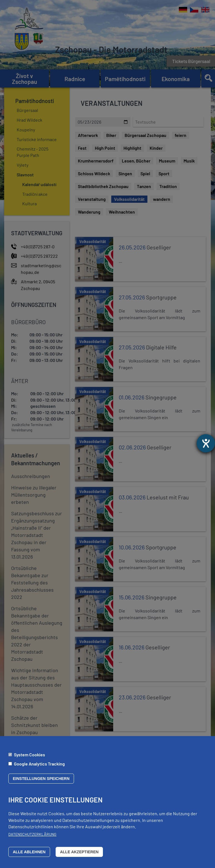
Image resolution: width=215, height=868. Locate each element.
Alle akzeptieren (79, 852)
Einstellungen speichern (41, 779)
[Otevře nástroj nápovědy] (206, 443)
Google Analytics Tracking (39, 764)
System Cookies (29, 755)
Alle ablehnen (29, 852)
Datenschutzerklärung (32, 834)
